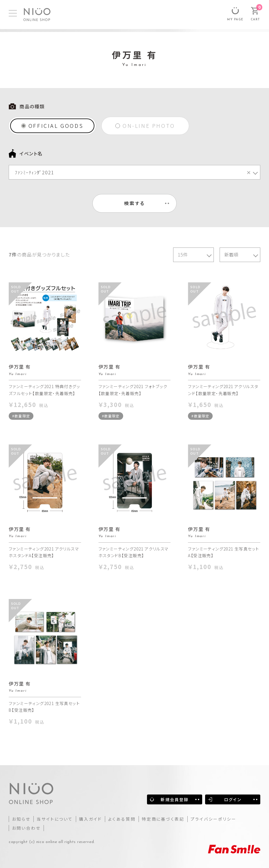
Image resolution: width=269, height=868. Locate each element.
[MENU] (13, 13)
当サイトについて (55, 819)
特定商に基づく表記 (163, 819)
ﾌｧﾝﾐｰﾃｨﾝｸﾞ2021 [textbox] (133, 172)
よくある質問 (122, 819)
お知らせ (21, 819)
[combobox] (134, 172)
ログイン (233, 799)
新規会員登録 (175, 799)
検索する (135, 203)
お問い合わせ (26, 828)
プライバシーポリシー (213, 819)
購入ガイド (90, 819)
